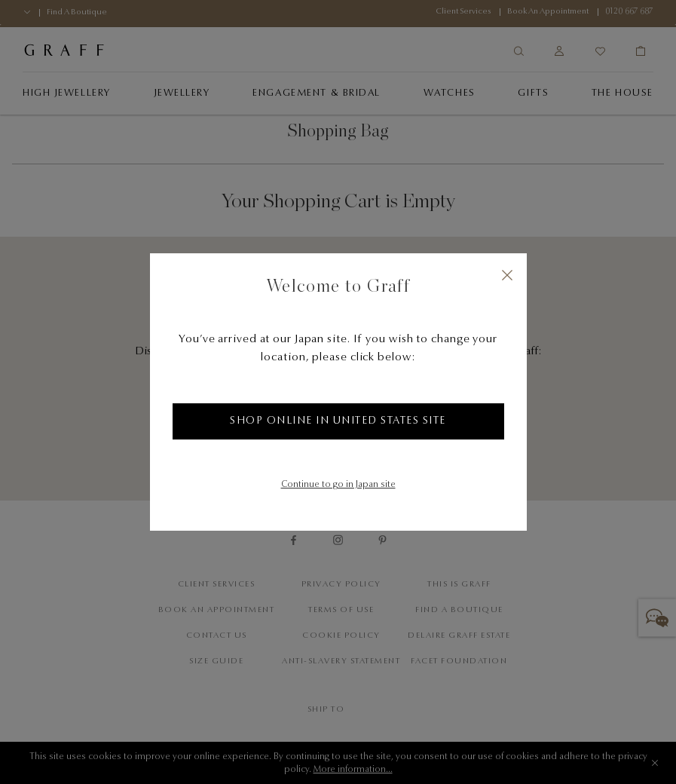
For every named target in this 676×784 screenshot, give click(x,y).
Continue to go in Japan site (338, 485)
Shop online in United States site (338, 421)
